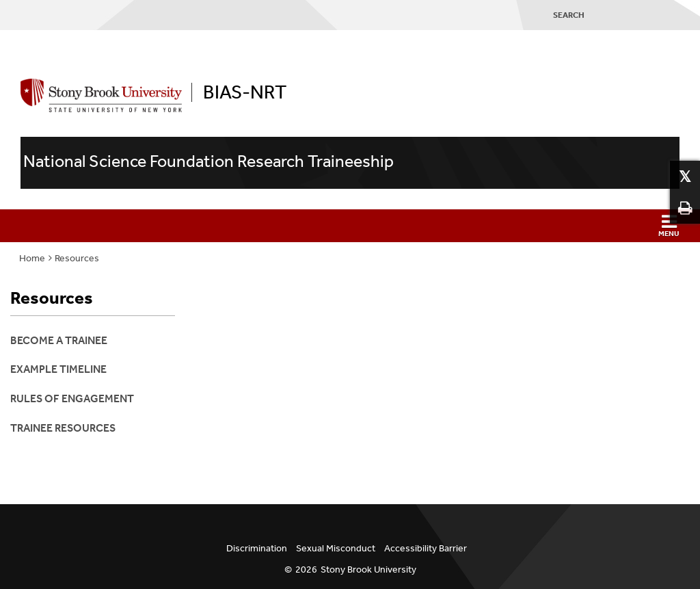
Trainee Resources (63, 428)
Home (32, 258)
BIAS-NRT (245, 92)
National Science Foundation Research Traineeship (208, 161)
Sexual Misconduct (336, 548)
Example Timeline (58, 369)
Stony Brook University (368, 570)
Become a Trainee (59, 340)
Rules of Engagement (72, 398)
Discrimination (257, 548)
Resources (77, 258)
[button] (350, 226)
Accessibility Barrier (426, 548)
